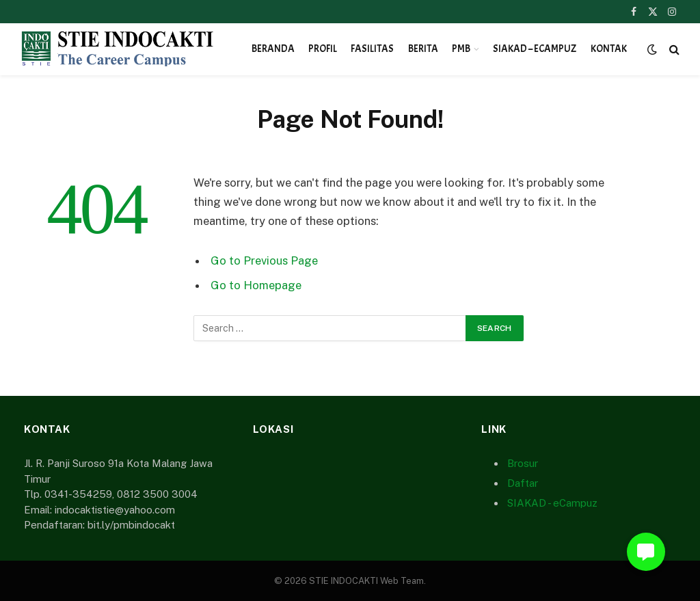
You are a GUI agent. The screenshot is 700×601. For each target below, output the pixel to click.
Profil (323, 49)
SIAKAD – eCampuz (535, 49)
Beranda (273, 49)
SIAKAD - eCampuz (552, 503)
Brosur (523, 463)
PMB (461, 49)
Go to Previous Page (264, 261)
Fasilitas (372, 49)
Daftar (523, 483)
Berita (423, 49)
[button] (646, 552)
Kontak (609, 49)
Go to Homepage (256, 285)
